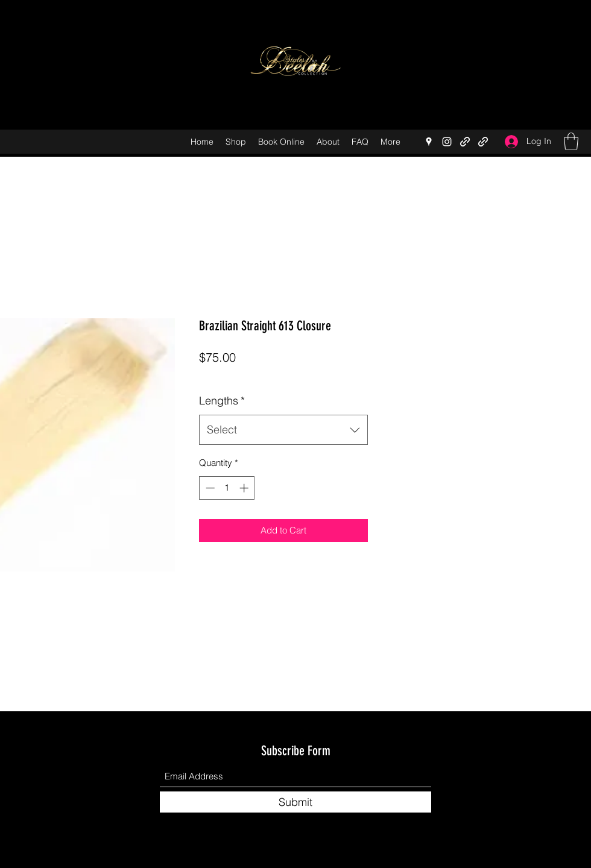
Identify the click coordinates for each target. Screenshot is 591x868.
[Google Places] (429, 142)
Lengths (222, 401)
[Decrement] (209, 488)
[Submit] (295, 802)
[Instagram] (447, 142)
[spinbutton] (227, 488)
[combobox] (283, 430)
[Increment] (245, 488)
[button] (571, 141)
